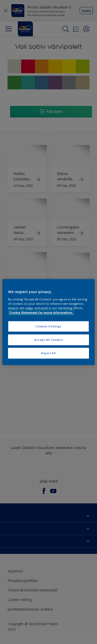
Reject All (48, 353)
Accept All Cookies (48, 340)
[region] (48, 322)
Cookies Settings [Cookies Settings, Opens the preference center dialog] (48, 326)
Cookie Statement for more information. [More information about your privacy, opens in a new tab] (41, 312)
